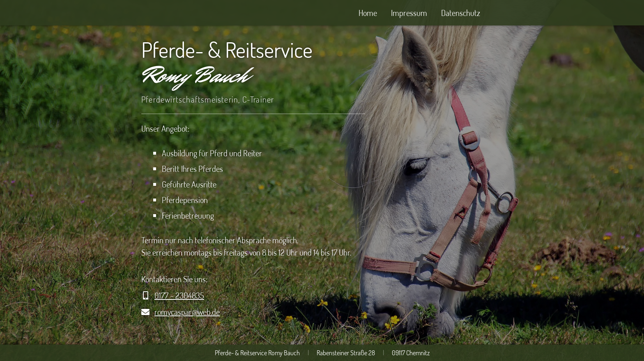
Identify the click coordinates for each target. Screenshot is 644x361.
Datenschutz (461, 13)
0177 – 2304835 (179, 295)
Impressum (409, 13)
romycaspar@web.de (187, 312)
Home (368, 13)
